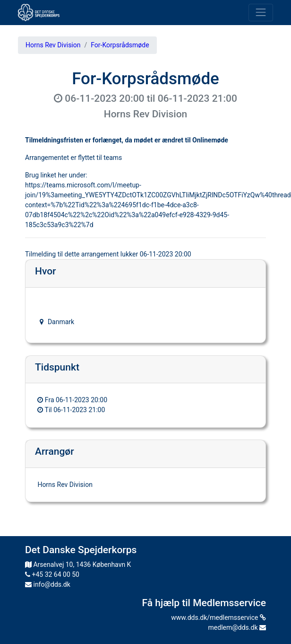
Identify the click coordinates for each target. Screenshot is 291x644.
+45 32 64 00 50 (52, 574)
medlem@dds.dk (237, 627)
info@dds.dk (48, 584)
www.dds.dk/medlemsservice (218, 618)
